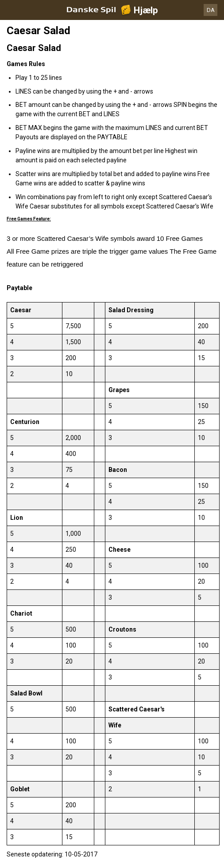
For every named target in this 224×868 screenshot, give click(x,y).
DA (211, 10)
